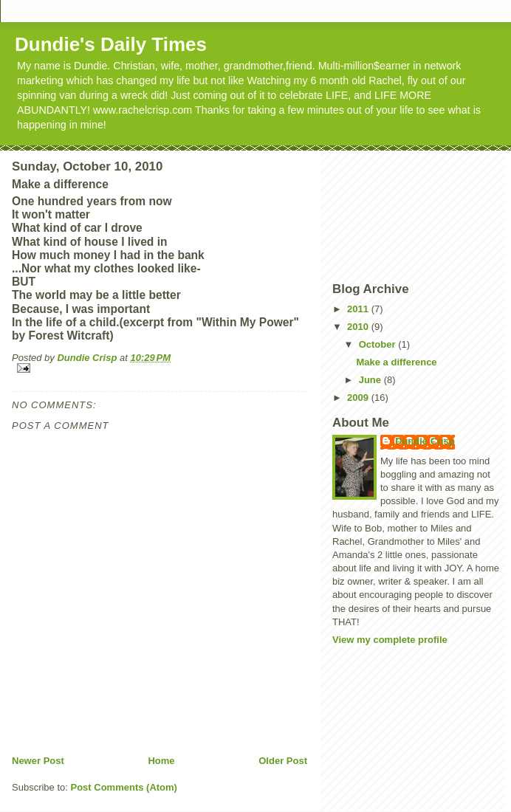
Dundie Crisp (425, 441)
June (371, 380)
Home (161, 761)
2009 (359, 398)
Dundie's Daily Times (111, 44)
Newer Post (38, 761)
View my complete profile (390, 640)
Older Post (283, 761)
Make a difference (396, 362)
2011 (359, 309)
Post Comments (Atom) (124, 787)
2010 (359, 327)
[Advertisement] (399, 215)
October (378, 344)
